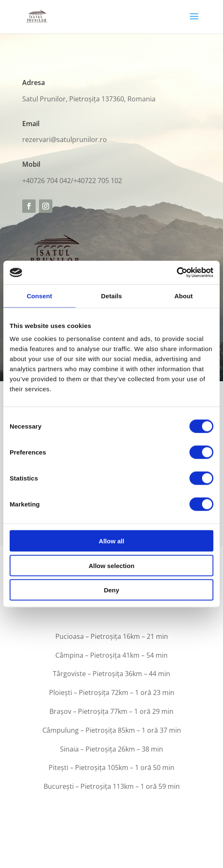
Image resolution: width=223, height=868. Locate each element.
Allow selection (111, 565)
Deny (112, 590)
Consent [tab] (40, 296)
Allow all (112, 541)
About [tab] (184, 296)
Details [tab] (111, 296)
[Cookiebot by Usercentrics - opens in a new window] (177, 273)
